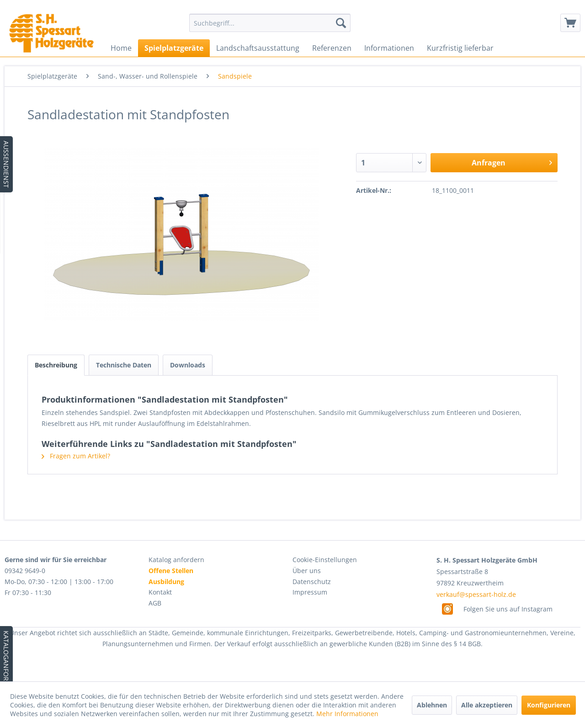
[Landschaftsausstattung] (258, 48)
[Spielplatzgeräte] (174, 48)
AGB (155, 603)
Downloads (188, 365)
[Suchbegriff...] (270, 23)
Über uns (307, 571)
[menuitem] (270, 23)
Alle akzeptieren (487, 705)
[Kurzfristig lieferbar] (460, 48)
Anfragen (512, 162)
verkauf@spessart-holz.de (476, 594)
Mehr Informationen (347, 714)
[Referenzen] (332, 48)
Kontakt (160, 592)
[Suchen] (341, 23)
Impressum (310, 592)
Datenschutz (312, 582)
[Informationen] (389, 48)
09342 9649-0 (25, 571)
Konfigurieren (549, 705)
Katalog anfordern (176, 560)
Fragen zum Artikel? (76, 456)
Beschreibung (56, 365)
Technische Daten (124, 365)
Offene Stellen (171, 571)
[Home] (121, 48)
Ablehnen (432, 705)
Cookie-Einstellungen (325, 560)
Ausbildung (166, 582)
